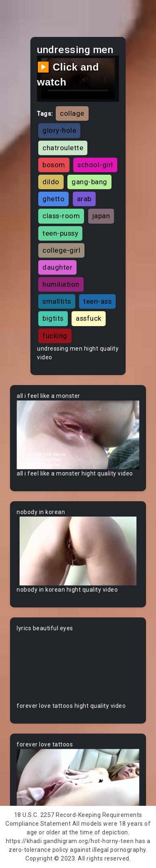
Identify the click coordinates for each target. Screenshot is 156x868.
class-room (61, 216)
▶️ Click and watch (68, 74)
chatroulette (63, 148)
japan (101, 216)
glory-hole (59, 130)
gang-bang (89, 182)
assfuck (89, 318)
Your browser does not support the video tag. (78, 435)
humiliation (61, 284)
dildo (51, 182)
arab (84, 199)
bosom (54, 165)
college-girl (61, 250)
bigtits (53, 318)
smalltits (57, 301)
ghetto (53, 199)
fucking (55, 336)
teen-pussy (60, 233)
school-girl (95, 165)
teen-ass (97, 301)
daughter (57, 267)
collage (72, 113)
